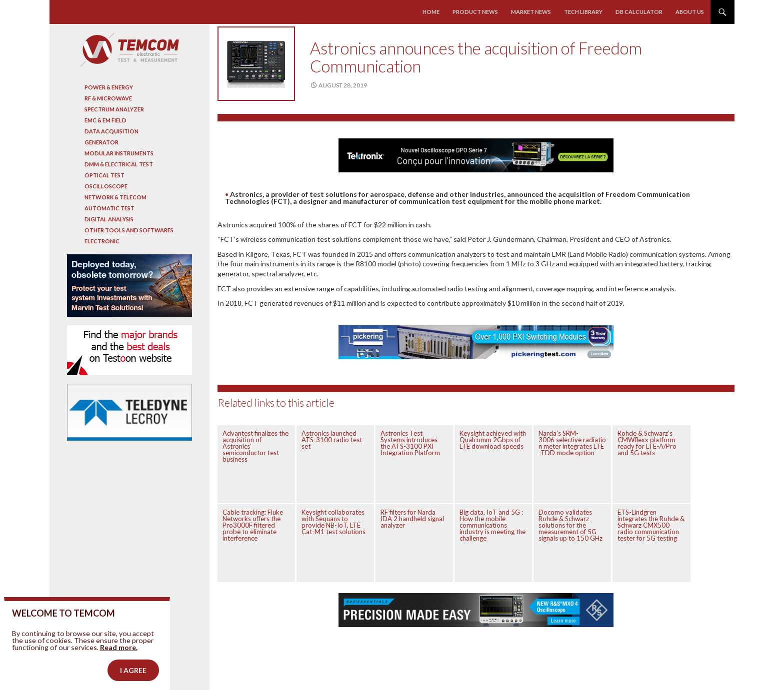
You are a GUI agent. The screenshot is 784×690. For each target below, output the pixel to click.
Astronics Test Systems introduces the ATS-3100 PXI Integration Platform (410, 443)
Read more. (119, 660)
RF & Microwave (108, 98)
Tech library (583, 12)
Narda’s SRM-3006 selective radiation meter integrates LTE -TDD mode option (572, 443)
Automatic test (109, 208)
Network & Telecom (115, 197)
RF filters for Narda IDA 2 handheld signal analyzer (412, 519)
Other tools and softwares (129, 230)
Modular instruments (119, 153)
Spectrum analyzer (114, 109)
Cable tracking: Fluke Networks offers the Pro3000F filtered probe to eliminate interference (253, 525)
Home (431, 12)
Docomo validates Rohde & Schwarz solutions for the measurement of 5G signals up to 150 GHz (570, 525)
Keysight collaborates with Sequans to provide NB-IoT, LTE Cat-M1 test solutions (333, 522)
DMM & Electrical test (119, 164)
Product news (475, 12)
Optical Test (104, 175)
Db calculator (639, 12)
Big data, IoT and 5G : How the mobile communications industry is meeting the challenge (492, 525)
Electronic (102, 241)
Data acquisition (111, 131)
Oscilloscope (106, 186)
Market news (531, 12)
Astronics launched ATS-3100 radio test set (332, 440)
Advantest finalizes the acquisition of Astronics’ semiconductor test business (255, 446)
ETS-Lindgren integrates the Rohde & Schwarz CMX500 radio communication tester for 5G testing (651, 525)
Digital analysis (109, 219)
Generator (101, 142)
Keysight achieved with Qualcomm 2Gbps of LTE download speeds (493, 440)
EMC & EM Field (105, 120)
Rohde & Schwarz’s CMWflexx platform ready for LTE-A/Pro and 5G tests (647, 443)
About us (690, 12)
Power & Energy (109, 87)
